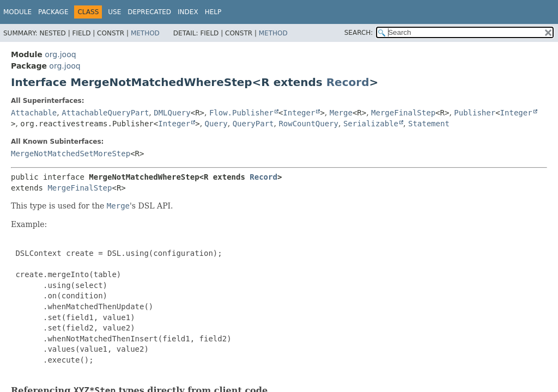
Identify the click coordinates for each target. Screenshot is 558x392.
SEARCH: (359, 33)
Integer (299, 113)
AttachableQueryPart (105, 113)
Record (348, 82)
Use (114, 12)
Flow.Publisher (241, 113)
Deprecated (149, 12)
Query (216, 124)
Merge (341, 113)
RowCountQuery (308, 124)
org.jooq (60, 54)
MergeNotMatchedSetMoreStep (71, 154)
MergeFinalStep (403, 113)
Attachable (34, 113)
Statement (429, 124)
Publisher (475, 113)
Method (145, 33)
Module (17, 12)
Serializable (371, 124)
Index (188, 12)
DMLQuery (172, 113)
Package (53, 12)
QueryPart (253, 124)
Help (213, 12)
